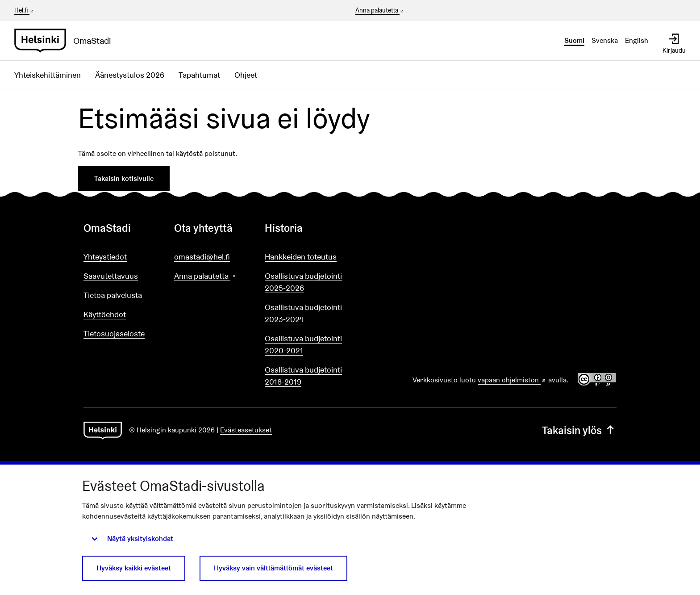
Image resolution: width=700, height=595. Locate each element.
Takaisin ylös (579, 430)
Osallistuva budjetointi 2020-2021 (303, 344)
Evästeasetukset (246, 430)
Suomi (574, 40)
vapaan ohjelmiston (512, 380)
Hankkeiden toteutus (301, 257)
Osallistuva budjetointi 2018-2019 (303, 376)
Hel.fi (25, 10)
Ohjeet (246, 75)
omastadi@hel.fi (202, 257)
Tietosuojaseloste (114, 333)
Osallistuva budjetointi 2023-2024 (303, 313)
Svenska (605, 40)
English (637, 40)
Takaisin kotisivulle (124, 178)
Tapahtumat (199, 75)
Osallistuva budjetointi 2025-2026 (303, 282)
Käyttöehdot (105, 314)
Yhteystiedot (105, 257)
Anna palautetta (380, 11)
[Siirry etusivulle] (66, 41)
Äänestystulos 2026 (130, 75)
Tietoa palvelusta (113, 295)
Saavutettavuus (111, 276)
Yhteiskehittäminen (48, 75)
